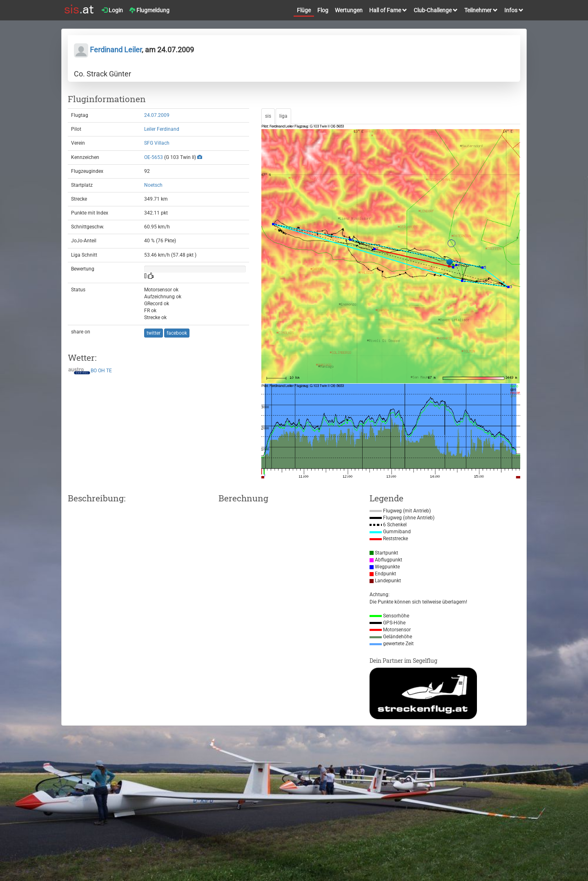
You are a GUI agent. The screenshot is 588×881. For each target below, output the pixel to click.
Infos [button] (514, 10)
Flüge (304, 10)
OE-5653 (154, 157)
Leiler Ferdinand (162, 129)
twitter (154, 333)
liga (283, 116)
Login (112, 10)
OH (101, 371)
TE (109, 371)
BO (94, 371)
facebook (177, 333)
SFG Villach (157, 143)
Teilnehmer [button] (481, 10)
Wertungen (349, 10)
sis (268, 116)
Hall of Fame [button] (388, 10)
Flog (323, 10)
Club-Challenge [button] (436, 10)
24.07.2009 (157, 115)
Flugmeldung (149, 10)
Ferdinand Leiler (108, 50)
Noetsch (153, 185)
